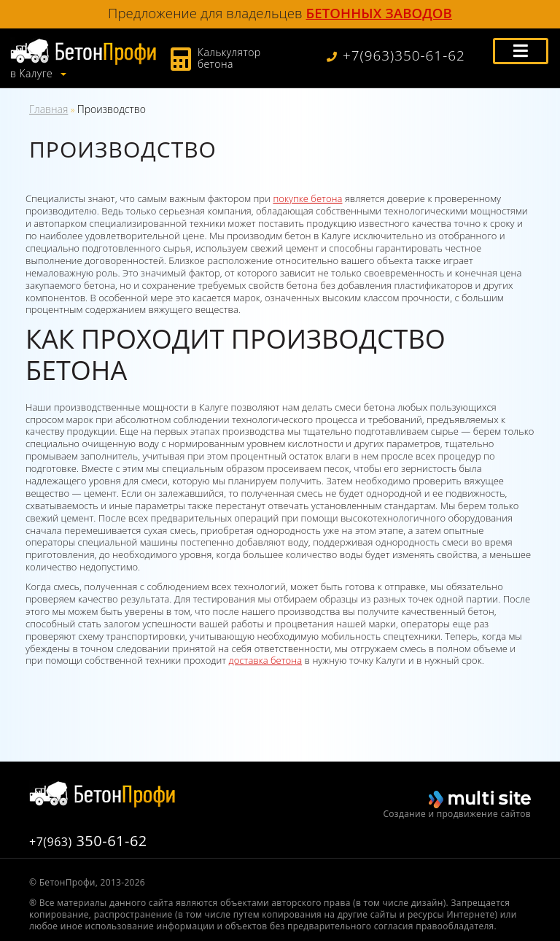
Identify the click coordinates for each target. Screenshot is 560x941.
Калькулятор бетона (229, 58)
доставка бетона (266, 660)
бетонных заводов (379, 13)
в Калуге (33, 74)
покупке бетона (307, 198)
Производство (112, 109)
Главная (48, 109)
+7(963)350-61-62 (396, 56)
